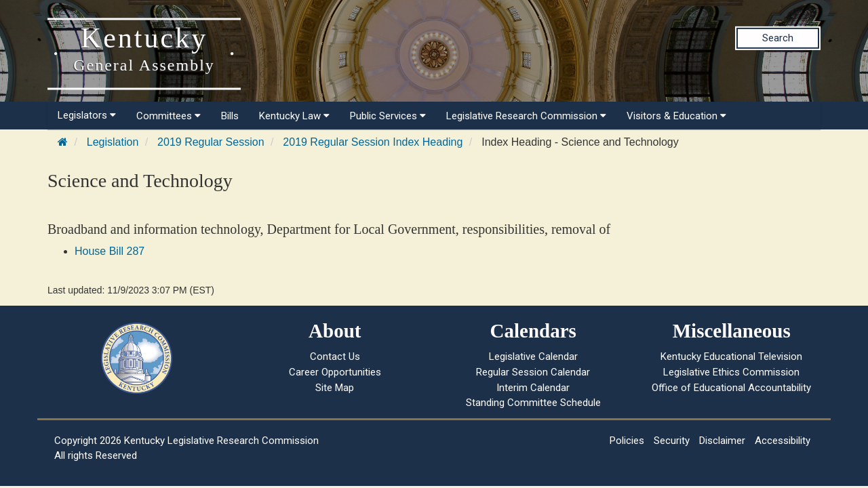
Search (778, 38)
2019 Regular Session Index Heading (373, 142)
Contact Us (335, 357)
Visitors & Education (676, 116)
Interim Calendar (533, 388)
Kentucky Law (294, 116)
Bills (230, 116)
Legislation (113, 142)
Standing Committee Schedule (533, 403)
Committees (169, 116)
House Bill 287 (110, 251)
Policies (627, 441)
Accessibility (783, 441)
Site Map (335, 388)
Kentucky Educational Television (731, 357)
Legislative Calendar (533, 357)
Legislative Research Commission (526, 116)
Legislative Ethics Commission (731, 372)
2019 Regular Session (211, 142)
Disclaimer (722, 441)
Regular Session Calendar (533, 372)
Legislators (87, 115)
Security (672, 441)
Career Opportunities (335, 372)
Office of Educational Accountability (731, 388)
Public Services (388, 116)
